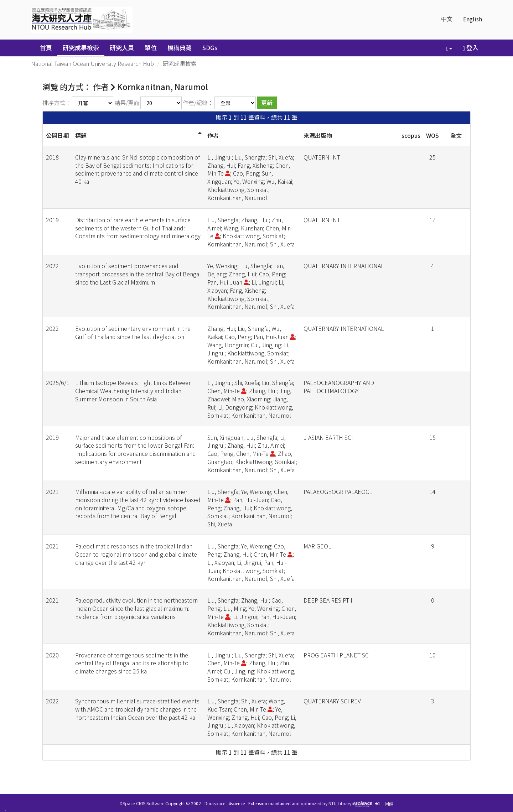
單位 (151, 48)
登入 (471, 48)
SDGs (210, 48)
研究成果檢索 (81, 48)
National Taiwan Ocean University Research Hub (92, 63)
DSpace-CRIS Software (142, 803)
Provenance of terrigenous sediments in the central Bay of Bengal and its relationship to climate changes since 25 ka (132, 663)
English (473, 19)
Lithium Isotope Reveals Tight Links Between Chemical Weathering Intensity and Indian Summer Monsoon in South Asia (133, 391)
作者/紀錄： (198, 103)
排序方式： (57, 103)
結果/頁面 (127, 103)
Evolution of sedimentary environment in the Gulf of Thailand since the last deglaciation (133, 332)
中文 (447, 19)
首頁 (46, 48)
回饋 (389, 803)
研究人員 (122, 48)
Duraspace (215, 803)
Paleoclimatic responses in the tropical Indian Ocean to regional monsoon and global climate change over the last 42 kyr (136, 554)
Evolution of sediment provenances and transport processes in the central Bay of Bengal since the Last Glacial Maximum (138, 274)
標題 (81, 135)
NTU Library (340, 803)
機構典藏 (180, 48)
